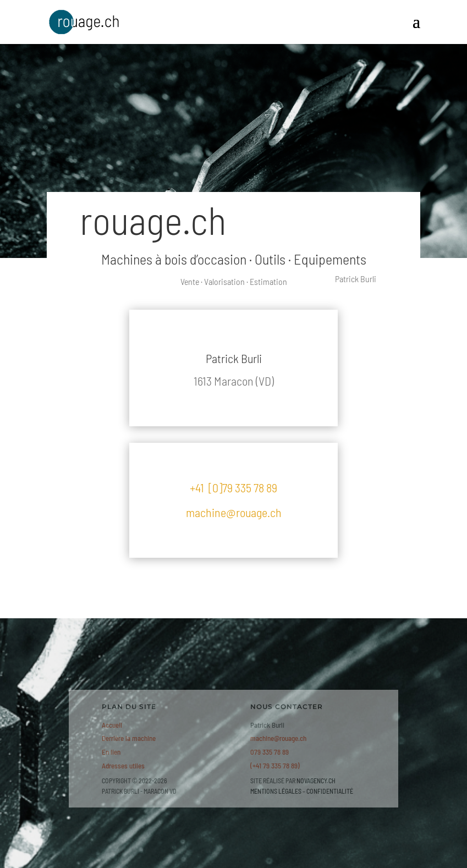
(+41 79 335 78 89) (275, 766)
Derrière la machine (129, 738)
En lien (111, 752)
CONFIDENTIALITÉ (330, 791)
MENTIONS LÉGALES (276, 791)
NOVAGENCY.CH (316, 781)
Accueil (112, 725)
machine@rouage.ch (234, 512)
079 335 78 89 (270, 752)
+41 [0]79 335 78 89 (233, 487)
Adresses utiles (123, 766)
